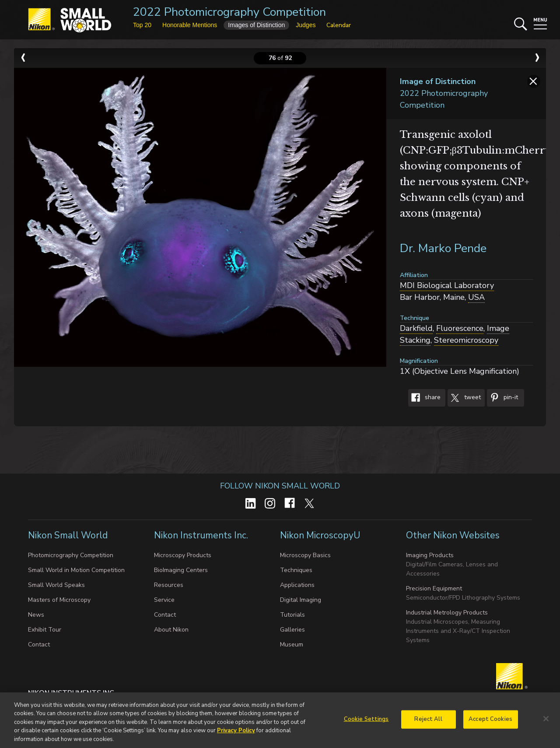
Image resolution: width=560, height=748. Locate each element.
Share (424, 398)
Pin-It (502, 398)
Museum (292, 644)
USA (476, 297)
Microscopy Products (183, 555)
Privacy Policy (236, 734)
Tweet (464, 398)
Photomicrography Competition (71, 555)
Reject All (428, 723)
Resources (169, 585)
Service (164, 600)
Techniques (296, 570)
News (36, 615)
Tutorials (292, 615)
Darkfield (416, 328)
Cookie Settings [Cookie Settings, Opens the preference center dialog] (366, 723)
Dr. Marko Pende (443, 248)
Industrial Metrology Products (447, 613)
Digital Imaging (301, 600)
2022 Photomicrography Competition (229, 12)
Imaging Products (430, 555)
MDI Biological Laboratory (447, 285)
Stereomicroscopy (466, 340)
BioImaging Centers (181, 570)
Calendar (339, 25)
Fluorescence (460, 328)
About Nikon (171, 630)
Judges (306, 25)
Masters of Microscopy (59, 600)
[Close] (546, 722)
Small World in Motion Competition (76, 570)
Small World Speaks (56, 585)
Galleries (292, 630)
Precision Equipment (434, 588)
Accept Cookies (490, 723)
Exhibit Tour (45, 630)
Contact (39, 644)
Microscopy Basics (305, 555)
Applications (297, 585)
